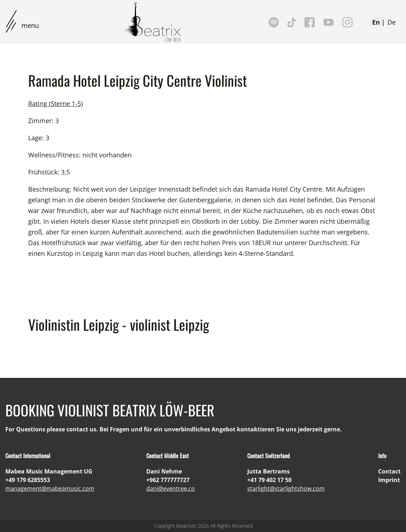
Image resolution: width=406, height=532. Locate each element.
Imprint (389, 480)
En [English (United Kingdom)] (376, 22)
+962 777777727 (168, 480)
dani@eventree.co (171, 488)
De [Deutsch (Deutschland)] (392, 22)
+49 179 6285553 (28, 480)
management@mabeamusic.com (50, 488)
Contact (389, 471)
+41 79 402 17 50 (269, 480)
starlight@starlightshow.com (286, 488)
